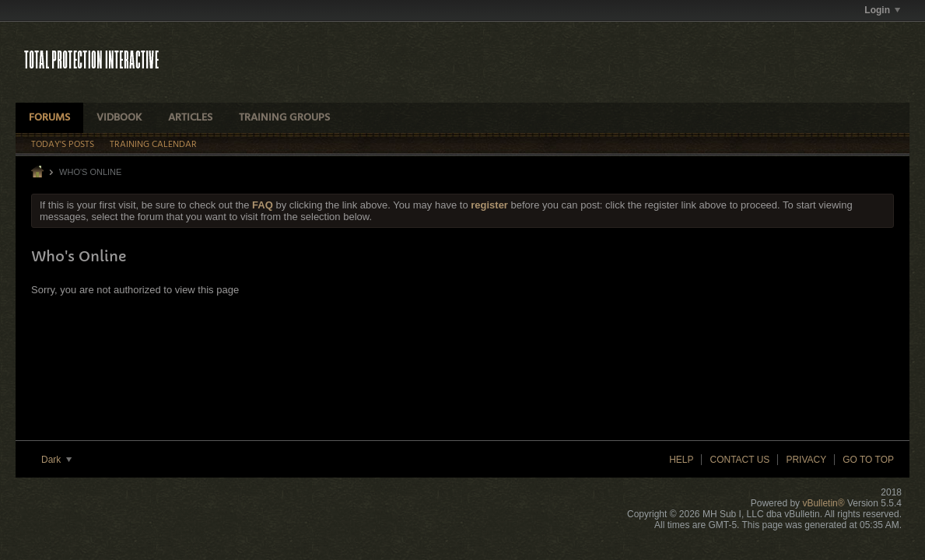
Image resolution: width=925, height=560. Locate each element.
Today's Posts (63, 145)
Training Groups (284, 118)
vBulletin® (823, 503)
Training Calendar (153, 145)
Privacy (806, 460)
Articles (190, 118)
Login (882, 10)
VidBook (119, 118)
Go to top (868, 460)
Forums (49, 118)
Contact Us (739, 460)
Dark (56, 460)
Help (681, 460)
